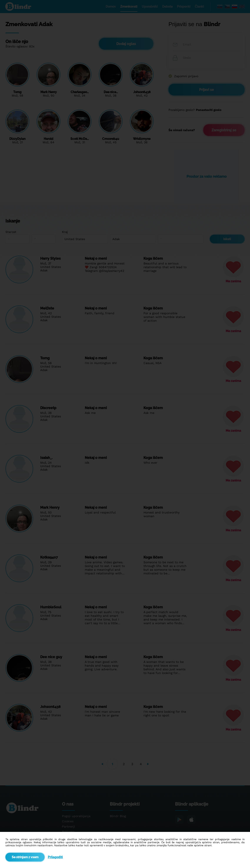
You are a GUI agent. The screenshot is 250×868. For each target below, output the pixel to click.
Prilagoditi (55, 857)
